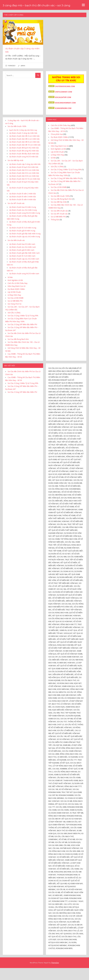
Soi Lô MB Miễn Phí (15, 313)
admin (23, 78)
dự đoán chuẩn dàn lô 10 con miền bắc (25, 191)
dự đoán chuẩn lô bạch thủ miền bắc (24, 179)
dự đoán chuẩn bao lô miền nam (22, 256)
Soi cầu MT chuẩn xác (16, 215)
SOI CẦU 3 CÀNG (14, 325)
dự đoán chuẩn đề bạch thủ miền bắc (24, 160)
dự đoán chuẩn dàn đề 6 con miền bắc (25, 151)
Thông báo (55, 232)
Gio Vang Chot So (15, 316)
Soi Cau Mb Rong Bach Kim (18, 351)
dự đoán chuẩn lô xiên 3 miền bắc (23, 209)
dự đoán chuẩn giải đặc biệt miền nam (25, 265)
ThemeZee (55, 975)
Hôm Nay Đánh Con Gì (17, 298)
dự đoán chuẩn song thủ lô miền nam (24, 286)
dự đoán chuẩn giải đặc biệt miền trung (25, 246)
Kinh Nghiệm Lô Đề (15, 292)
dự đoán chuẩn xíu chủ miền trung (23, 222)
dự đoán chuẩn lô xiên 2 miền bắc (23, 206)
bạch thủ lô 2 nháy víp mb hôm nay (23, 142)
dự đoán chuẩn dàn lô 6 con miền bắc (24, 185)
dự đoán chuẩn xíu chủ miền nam (23, 259)
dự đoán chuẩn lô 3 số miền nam (22, 268)
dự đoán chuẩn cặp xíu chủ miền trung (25, 249)
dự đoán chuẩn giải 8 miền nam (22, 262)
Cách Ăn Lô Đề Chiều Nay (18, 295)
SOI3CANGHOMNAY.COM (65, 115)
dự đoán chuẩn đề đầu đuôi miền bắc (24, 166)
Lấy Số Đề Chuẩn (14, 304)
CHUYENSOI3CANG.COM (65, 98)
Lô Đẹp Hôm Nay (14, 307)
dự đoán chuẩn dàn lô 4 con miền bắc (24, 182)
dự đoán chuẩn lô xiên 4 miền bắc (23, 212)
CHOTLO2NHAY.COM (63, 104)
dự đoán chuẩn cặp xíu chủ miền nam (24, 271)
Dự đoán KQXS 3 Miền (16, 301)
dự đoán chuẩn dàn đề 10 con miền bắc (25, 157)
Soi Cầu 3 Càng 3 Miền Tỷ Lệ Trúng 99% (23, 328)
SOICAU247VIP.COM (63, 109)
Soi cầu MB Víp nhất (15, 172)
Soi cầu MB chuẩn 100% (17, 138)
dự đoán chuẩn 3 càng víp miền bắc (23, 145)
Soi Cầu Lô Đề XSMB (15, 310)
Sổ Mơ (10, 289)
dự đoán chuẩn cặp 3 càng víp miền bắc (25, 176)
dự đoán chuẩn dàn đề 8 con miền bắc (25, 154)
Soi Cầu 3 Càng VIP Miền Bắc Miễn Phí (22, 336)
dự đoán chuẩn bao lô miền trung (23, 219)
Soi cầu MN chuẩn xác (16, 252)
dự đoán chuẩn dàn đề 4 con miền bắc (25, 148)
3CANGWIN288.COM (63, 120)
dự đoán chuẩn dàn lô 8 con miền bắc (24, 188)
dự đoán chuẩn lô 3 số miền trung (23, 240)
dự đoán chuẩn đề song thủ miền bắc (24, 163)
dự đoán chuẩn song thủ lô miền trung (25, 225)
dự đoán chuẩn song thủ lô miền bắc (24, 169)
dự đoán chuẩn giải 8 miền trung (22, 243)
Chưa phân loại (57, 146)
